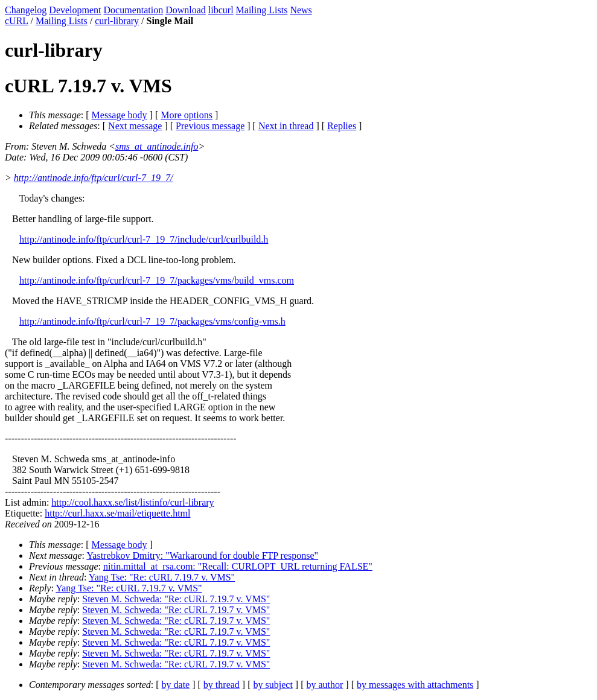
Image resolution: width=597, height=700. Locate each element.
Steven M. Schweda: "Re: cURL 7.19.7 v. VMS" (176, 599)
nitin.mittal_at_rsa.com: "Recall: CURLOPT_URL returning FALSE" (238, 566)
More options (187, 115)
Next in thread (286, 126)
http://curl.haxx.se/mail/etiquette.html (117, 513)
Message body (120, 115)
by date (176, 685)
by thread (222, 685)
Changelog (26, 10)
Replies (342, 126)
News (301, 10)
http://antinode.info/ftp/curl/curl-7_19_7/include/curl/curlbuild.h (144, 239)
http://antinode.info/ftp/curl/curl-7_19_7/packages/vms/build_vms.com (157, 280)
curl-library (117, 21)
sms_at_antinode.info (157, 146)
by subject (273, 685)
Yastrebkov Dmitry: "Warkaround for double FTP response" (202, 555)
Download (186, 10)
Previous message (210, 126)
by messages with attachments (415, 685)
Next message (135, 126)
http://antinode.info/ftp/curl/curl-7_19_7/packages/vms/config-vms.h (152, 321)
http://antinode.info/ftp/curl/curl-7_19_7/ (94, 178)
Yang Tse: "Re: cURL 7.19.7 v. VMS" (162, 577)
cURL (17, 21)
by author (324, 685)
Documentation (134, 10)
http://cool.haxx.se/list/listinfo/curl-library (132, 502)
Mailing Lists (262, 10)
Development (75, 10)
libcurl (221, 10)
